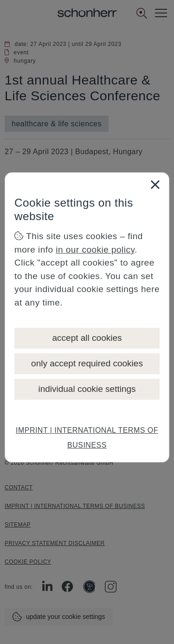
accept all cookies (87, 338)
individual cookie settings (87, 389)
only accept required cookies (87, 363)
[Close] (155, 184)
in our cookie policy (95, 250)
